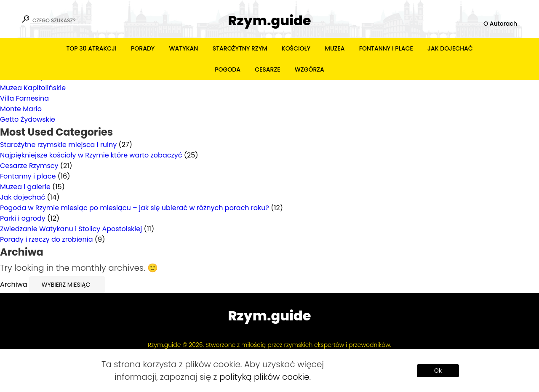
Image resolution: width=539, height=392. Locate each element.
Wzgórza (310, 69)
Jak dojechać (450, 48)
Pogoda (228, 69)
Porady (143, 48)
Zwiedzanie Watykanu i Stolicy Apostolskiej (71, 229)
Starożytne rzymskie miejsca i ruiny (58, 145)
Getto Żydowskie (28, 119)
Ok (438, 371)
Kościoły (296, 48)
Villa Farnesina (24, 98)
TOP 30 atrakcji (91, 48)
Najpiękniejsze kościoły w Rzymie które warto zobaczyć (91, 155)
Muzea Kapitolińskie (33, 88)
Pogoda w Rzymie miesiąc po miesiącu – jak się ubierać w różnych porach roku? (135, 208)
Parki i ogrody (23, 218)
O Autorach (500, 24)
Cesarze (267, 69)
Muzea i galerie (25, 187)
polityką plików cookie (264, 377)
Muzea (335, 48)
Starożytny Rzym (240, 48)
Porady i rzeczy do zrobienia (47, 239)
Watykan (184, 48)
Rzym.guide (269, 21)
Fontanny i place (386, 48)
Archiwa (14, 284)
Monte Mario (21, 109)
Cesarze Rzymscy (29, 166)
